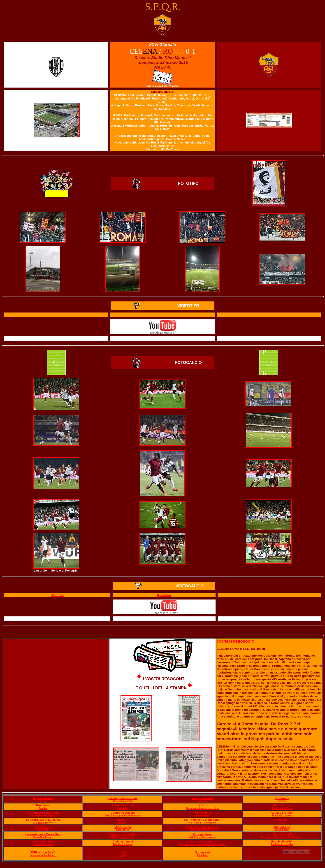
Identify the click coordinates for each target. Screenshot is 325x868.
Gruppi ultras (202, 834)
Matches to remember (123, 837)
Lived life (43, 830)
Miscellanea (123, 827)
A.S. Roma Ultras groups (202, 837)
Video (282, 820)
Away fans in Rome (282, 808)
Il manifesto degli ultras (202, 827)
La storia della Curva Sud (43, 834)
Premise (43, 808)
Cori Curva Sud (43, 841)
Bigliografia (282, 827)
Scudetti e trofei (123, 805)
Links (123, 852)
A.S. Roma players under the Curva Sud (282, 837)
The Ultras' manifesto (202, 830)
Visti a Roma (282, 805)
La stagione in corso (123, 798)
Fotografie (282, 798)
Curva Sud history (43, 837)
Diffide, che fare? (43, 852)
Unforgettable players (43, 816)
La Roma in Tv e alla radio (202, 820)
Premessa (43, 805)
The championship (123, 801)
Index (43, 801)
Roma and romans (282, 816)
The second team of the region (202, 808)
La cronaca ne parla (202, 841)
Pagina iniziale (43, 798)
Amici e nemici (123, 841)
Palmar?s (123, 808)
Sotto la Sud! (282, 834)
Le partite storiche (123, 834)
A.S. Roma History (43, 823)
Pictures (282, 801)
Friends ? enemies (123, 844)
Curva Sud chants (43, 844)
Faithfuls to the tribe (282, 844)
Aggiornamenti (202, 798)
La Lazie (202, 805)
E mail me (202, 855)
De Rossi (57, 595)
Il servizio (164, 595)
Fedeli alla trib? (282, 841)
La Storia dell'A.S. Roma (43, 820)
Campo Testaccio (123, 813)
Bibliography (282, 830)
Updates (202, 801)
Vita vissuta (43, 827)
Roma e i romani (282, 813)
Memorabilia (202, 813)
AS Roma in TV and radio (202, 823)
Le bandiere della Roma (43, 813)
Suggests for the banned (43, 855)
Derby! (123, 820)
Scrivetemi (202, 852)
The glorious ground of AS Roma (123, 816)
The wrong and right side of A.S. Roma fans (202, 844)
